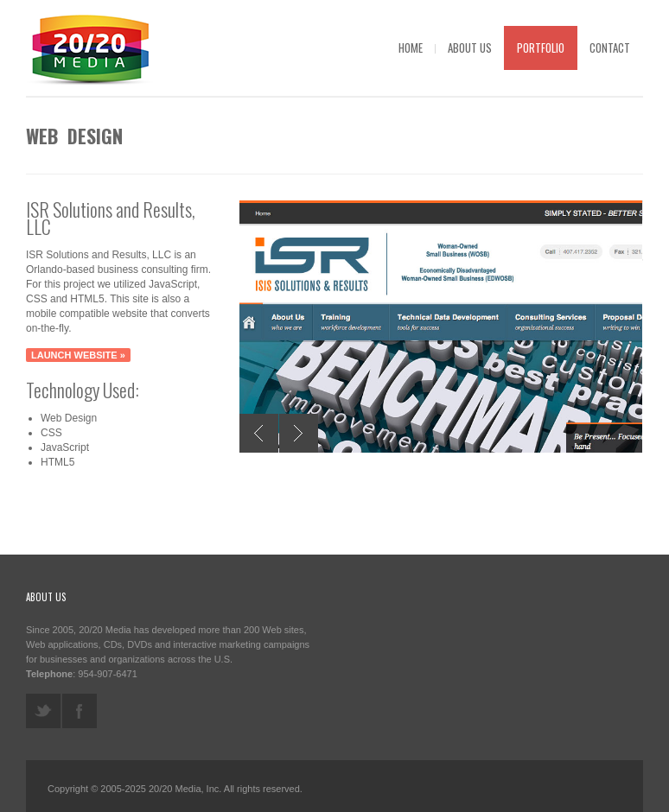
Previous (259, 433)
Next (299, 433)
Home (411, 48)
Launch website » (78, 355)
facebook (80, 711)
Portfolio (541, 48)
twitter (43, 711)
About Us (470, 48)
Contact (610, 48)
